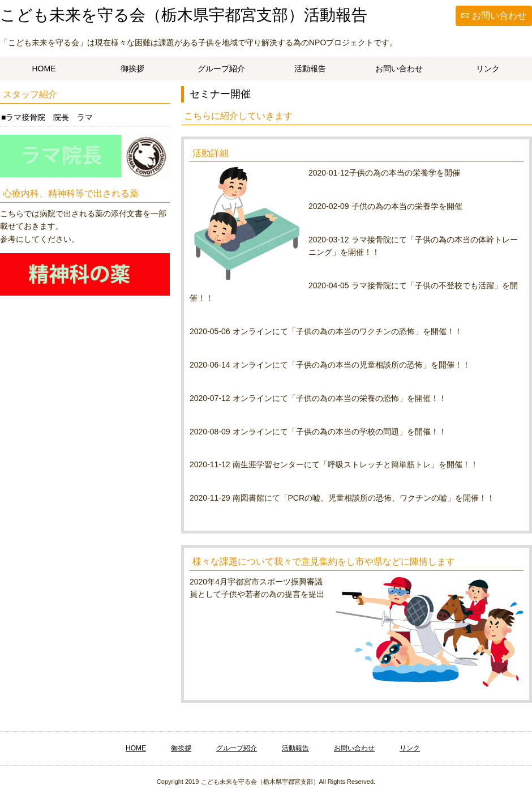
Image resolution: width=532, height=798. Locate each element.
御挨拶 (132, 69)
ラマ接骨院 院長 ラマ (49, 117)
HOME (44, 69)
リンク (488, 69)
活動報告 (310, 69)
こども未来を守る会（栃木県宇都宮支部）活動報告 (184, 15)
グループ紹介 (221, 69)
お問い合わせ (499, 16)
